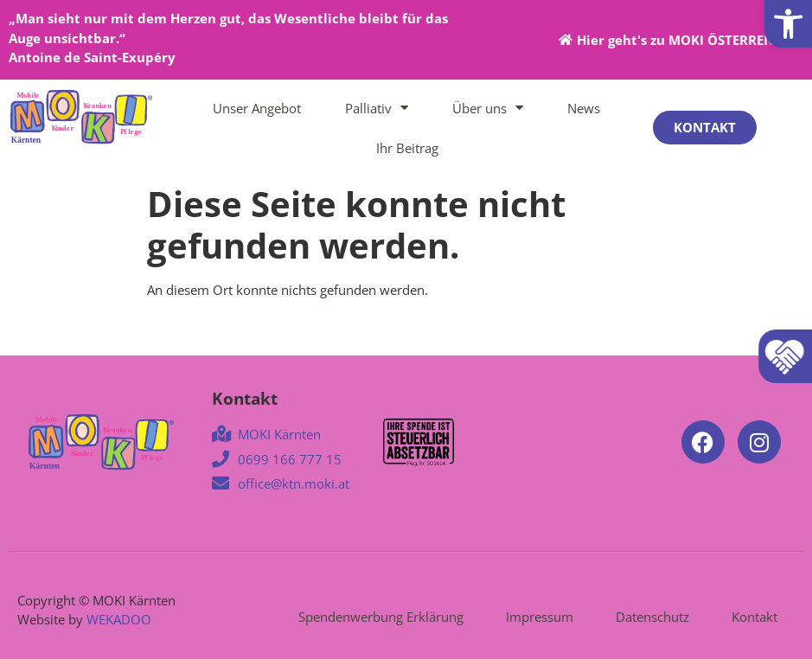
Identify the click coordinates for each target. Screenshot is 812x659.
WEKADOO (119, 619)
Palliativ (377, 108)
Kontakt (754, 617)
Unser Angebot (257, 108)
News (584, 108)
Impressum (540, 617)
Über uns (488, 108)
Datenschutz (652, 617)
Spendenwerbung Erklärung (381, 617)
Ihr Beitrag (407, 148)
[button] (788, 24)
